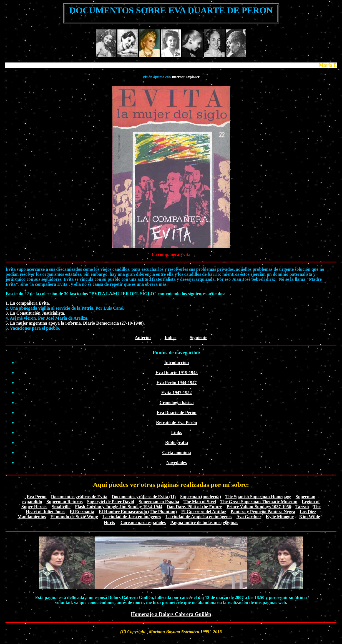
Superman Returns (64, 502)
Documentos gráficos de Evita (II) (144, 497)
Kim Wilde (310, 517)
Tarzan (302, 507)
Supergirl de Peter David (111, 502)
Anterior (143, 338)
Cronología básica (177, 403)
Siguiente (198, 338)
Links (176, 433)
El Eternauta (82, 512)
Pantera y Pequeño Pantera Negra (263, 512)
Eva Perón (37, 497)
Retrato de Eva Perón (177, 423)
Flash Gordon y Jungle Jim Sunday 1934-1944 (119, 507)
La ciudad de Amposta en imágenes (199, 517)
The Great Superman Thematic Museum (259, 502)
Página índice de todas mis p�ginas (204, 523)
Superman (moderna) (201, 497)
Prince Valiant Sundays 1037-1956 (259, 507)
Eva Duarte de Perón (177, 413)
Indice (171, 338)
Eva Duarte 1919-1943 (177, 373)
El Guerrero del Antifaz (204, 512)
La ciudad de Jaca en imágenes (132, 517)
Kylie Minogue (280, 517)
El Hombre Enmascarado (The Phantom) (138, 512)
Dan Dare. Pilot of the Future (194, 507)
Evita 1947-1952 (177, 393)
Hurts (109, 523)
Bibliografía (177, 443)
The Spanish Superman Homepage (258, 497)
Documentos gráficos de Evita (79, 497)
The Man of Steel (200, 502)
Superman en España (159, 502)
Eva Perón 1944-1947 (177, 383)
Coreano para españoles (143, 523)
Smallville (61, 507)
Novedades (177, 463)
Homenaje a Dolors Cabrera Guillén (171, 614)
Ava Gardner (249, 517)
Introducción (177, 363)
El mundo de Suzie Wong (74, 517)
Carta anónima (177, 453)
